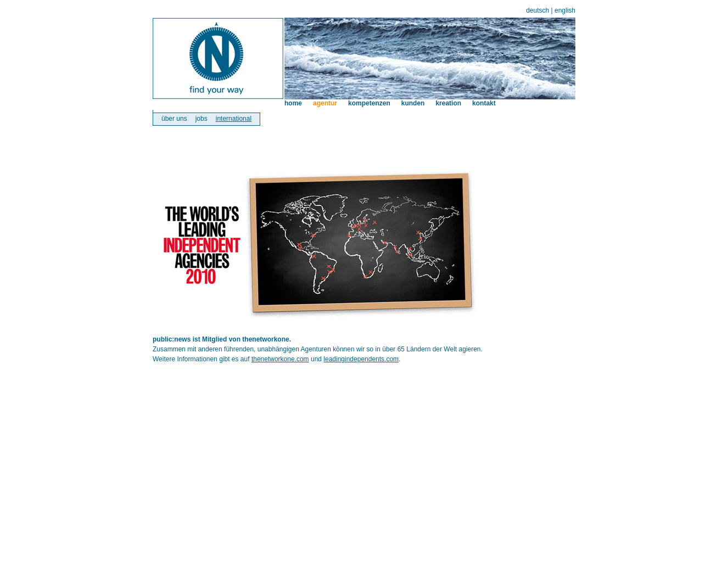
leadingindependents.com (361, 359)
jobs (201, 119)
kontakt (484, 103)
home (293, 103)
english (565, 10)
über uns (174, 119)
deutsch (537, 10)
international (234, 119)
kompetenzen (369, 103)
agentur (325, 103)
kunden (413, 103)
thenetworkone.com (280, 359)
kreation (448, 103)
